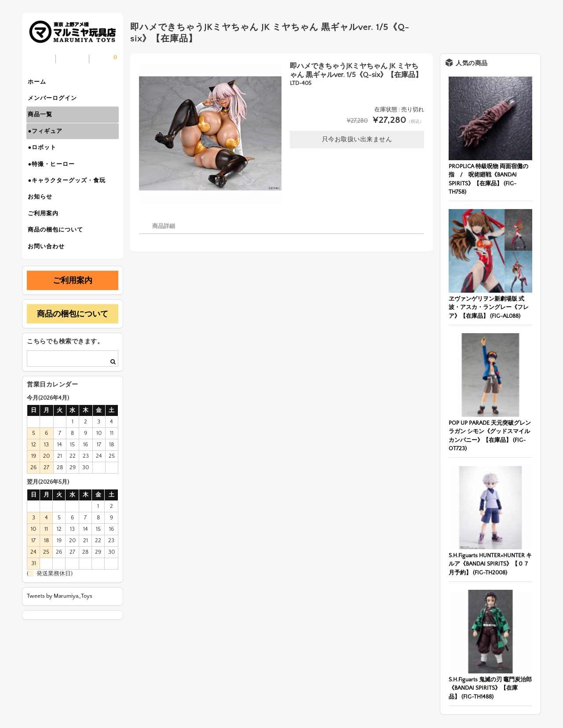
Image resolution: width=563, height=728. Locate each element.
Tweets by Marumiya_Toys (60, 618)
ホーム (40, 83)
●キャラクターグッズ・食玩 (70, 194)
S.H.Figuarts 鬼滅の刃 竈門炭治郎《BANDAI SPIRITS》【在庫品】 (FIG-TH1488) (490, 688)
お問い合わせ (49, 268)
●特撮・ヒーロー (54, 175)
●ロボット (45, 157)
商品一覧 (43, 120)
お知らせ (43, 212)
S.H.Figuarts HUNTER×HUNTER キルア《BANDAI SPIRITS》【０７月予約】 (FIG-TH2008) (490, 564)
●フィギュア (48, 138)
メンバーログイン (55, 101)
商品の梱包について (58, 249)
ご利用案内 (46, 231)
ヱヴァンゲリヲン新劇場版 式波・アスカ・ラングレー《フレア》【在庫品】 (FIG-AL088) (489, 307)
